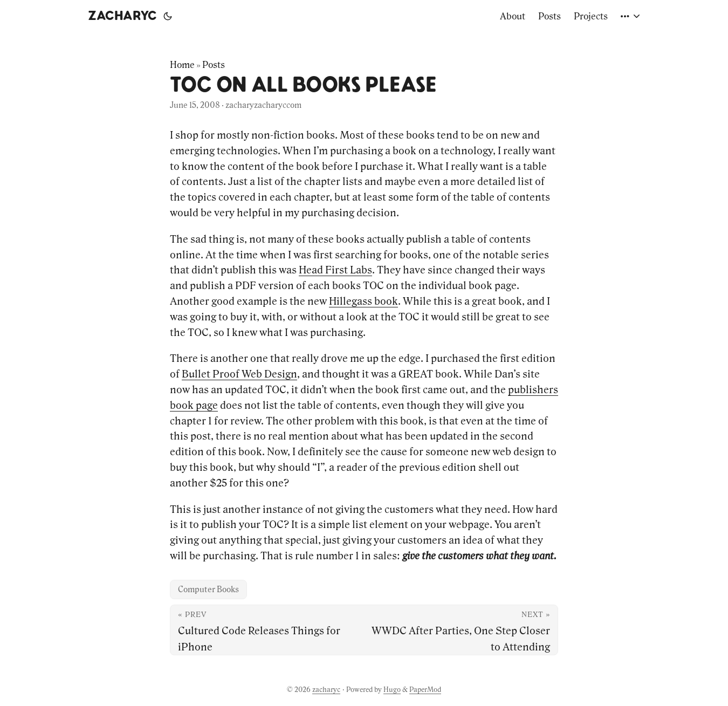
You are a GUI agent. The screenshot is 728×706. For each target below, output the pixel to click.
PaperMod (425, 690)
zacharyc (122, 16)
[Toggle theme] (168, 16)
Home (182, 65)
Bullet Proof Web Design (239, 374)
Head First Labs (335, 270)
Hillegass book (363, 301)
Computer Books (208, 589)
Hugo (392, 690)
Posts (214, 65)
